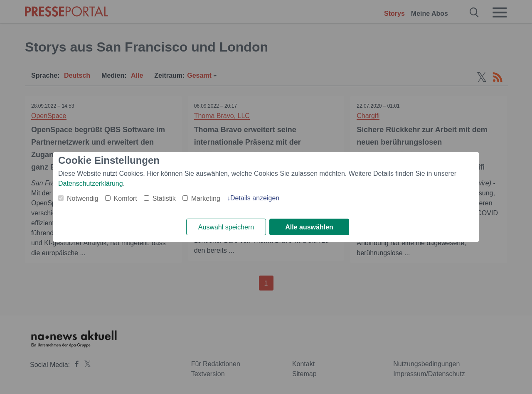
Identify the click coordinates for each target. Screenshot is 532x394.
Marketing (206, 198)
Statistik (164, 198)
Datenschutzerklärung (91, 183)
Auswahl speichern (226, 227)
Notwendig (83, 198)
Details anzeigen (255, 198)
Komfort (126, 198)
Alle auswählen (309, 227)
